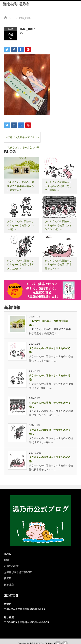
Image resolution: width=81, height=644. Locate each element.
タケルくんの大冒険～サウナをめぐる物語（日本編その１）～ (58, 264)
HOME (8, 554)
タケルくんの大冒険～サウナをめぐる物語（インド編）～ (20, 225)
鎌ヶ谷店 (9, 585)
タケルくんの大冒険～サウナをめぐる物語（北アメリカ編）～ (20, 264)
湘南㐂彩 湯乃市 (16, 4)
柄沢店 (8, 578)
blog (6, 560)
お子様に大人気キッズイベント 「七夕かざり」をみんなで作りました (23, 139)
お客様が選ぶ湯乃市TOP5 (18, 572)
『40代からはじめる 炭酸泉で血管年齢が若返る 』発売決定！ (21, 186)
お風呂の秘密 (11, 566)
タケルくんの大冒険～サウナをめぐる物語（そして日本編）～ (58, 186)
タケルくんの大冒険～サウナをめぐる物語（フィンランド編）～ (58, 225)
